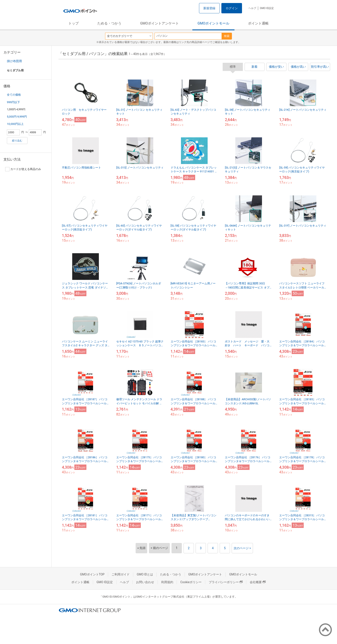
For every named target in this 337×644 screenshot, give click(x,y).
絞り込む (17, 141)
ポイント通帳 (258, 23)
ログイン (232, 8)
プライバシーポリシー (226, 582)
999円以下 (13, 102)
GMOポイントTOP (92, 574)
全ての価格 (14, 95)
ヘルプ (252, 8)
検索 (227, 36)
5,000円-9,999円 (17, 117)
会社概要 (258, 582)
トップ (74, 23)
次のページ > (242, 548)
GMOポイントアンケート (159, 23)
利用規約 (167, 582)
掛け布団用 (14, 61)
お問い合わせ (145, 582)
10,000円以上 (15, 124)
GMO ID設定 (267, 8)
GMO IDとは (145, 574)
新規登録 (209, 8)
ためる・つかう (109, 23)
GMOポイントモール (213, 23)
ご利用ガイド (121, 574)
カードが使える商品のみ (23, 169)
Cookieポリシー (191, 582)
